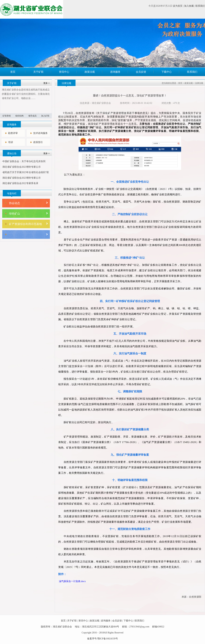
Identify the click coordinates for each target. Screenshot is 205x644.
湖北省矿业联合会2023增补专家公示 (22, 167)
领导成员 (32, 116)
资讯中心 (64, 72)
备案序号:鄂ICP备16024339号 (102, 639)
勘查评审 (13, 133)
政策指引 (38, 142)
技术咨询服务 (40, 133)
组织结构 (19, 116)
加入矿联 (45, 116)
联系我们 (200, 6)
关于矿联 (38, 72)
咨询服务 (115, 72)
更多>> (47, 83)
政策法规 (90, 72)
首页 (13, 72)
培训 (11, 142)
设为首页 (178, 6)
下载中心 (167, 72)
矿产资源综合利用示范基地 (25, 224)
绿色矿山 (15, 214)
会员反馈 (141, 72)
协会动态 (15, 203)
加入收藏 (189, 6)
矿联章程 (7, 116)
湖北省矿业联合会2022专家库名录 (20, 183)
